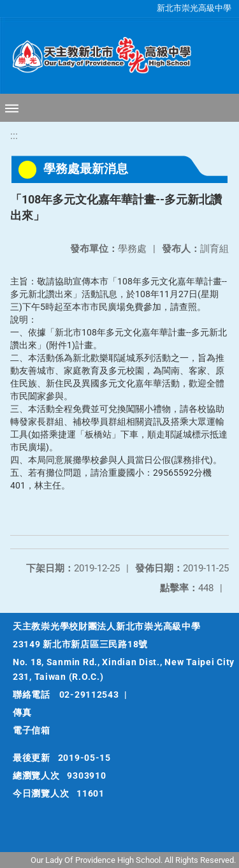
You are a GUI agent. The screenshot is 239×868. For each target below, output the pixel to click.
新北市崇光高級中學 (194, 8)
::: (14, 136)
